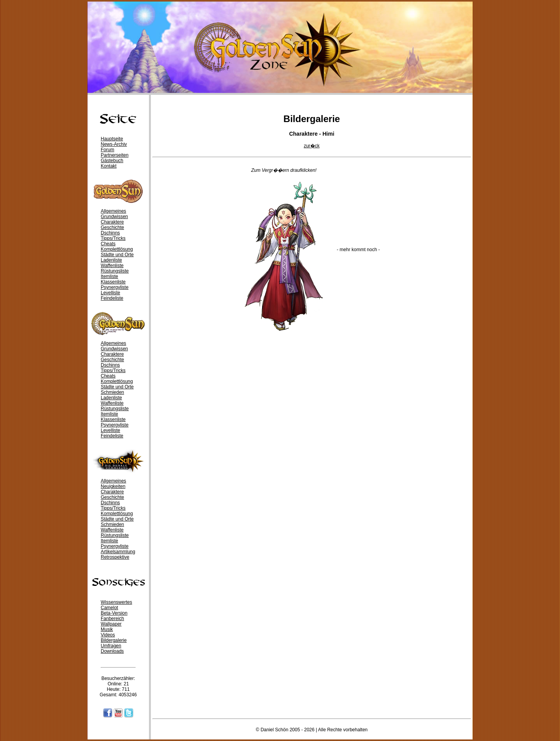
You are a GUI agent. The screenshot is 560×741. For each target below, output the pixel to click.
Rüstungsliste (115, 271)
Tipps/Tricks (113, 238)
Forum (108, 150)
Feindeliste (112, 298)
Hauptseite (112, 139)
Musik (107, 629)
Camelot (109, 608)
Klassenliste (113, 282)
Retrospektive (115, 557)
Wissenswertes (116, 602)
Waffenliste (112, 266)
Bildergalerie (114, 640)
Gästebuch (112, 161)
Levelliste (110, 293)
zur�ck (312, 146)
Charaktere (112, 222)
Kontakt (109, 166)
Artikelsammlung (118, 552)
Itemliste (109, 276)
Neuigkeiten (113, 486)
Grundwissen (114, 217)
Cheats (108, 244)
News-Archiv (114, 144)
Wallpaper (111, 624)
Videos (108, 635)
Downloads (112, 651)
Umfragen (111, 646)
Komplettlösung (117, 249)
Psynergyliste (115, 287)
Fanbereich (112, 619)
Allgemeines (113, 211)
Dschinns (110, 233)
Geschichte (112, 227)
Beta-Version (114, 613)
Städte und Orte (117, 255)
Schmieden (112, 392)
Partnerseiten (115, 155)
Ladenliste (111, 260)
